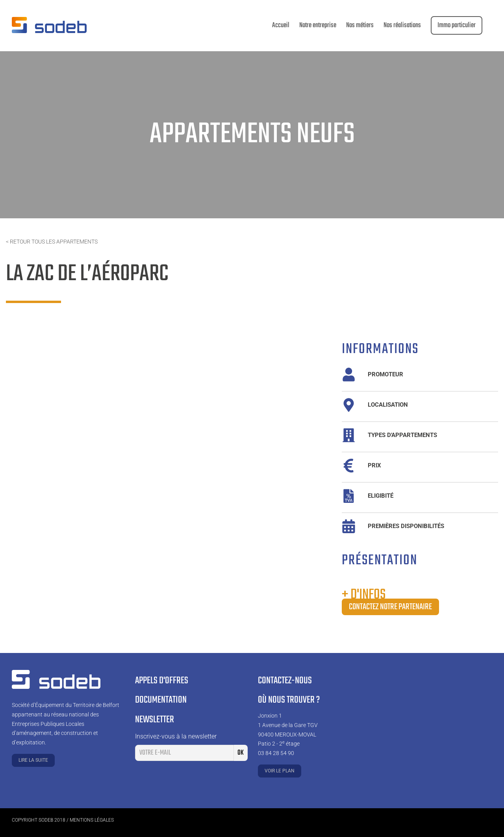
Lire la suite (33, 760)
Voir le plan (280, 771)
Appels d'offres (162, 681)
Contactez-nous (285, 681)
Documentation (161, 700)
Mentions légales (92, 820)
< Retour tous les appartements (52, 242)
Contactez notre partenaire (390, 607)
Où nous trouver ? (289, 700)
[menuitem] (281, 26)
